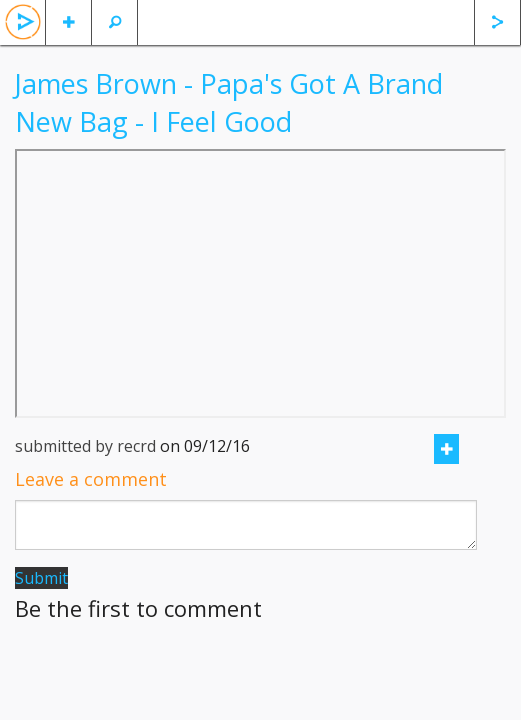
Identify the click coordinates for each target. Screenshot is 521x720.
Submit (41, 578)
